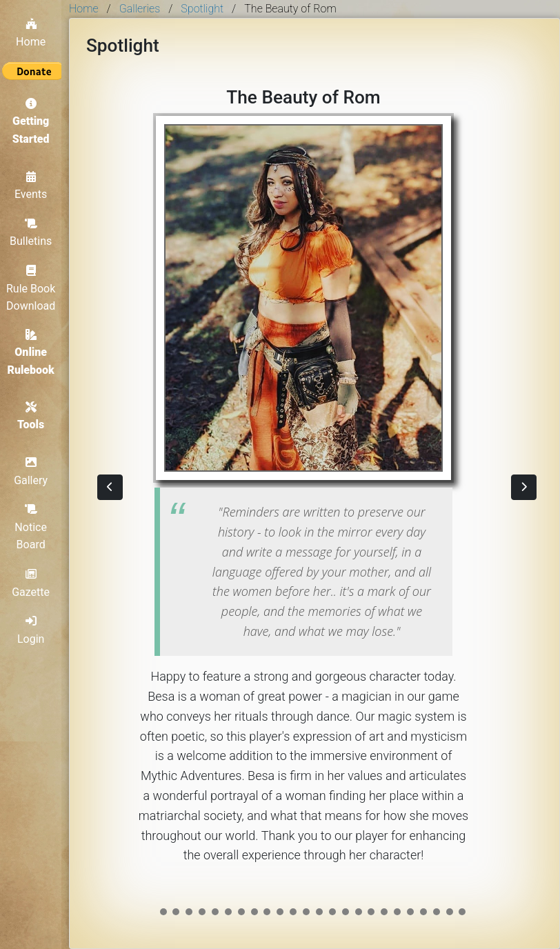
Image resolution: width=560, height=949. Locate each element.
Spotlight (202, 9)
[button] (110, 487)
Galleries (140, 9)
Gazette (35, 583)
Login (34, 630)
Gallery (35, 471)
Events (34, 183)
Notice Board (35, 527)
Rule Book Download (34, 285)
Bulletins (34, 230)
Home (34, 29)
